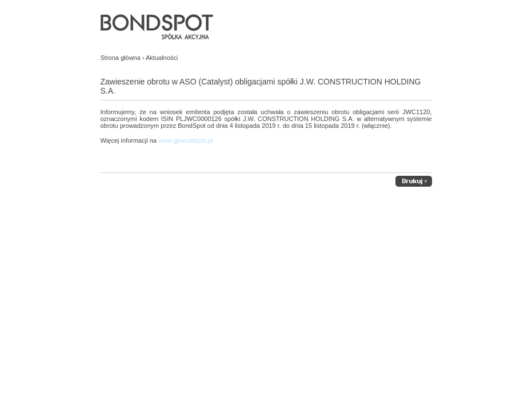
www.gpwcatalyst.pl (185, 140)
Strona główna (121, 58)
